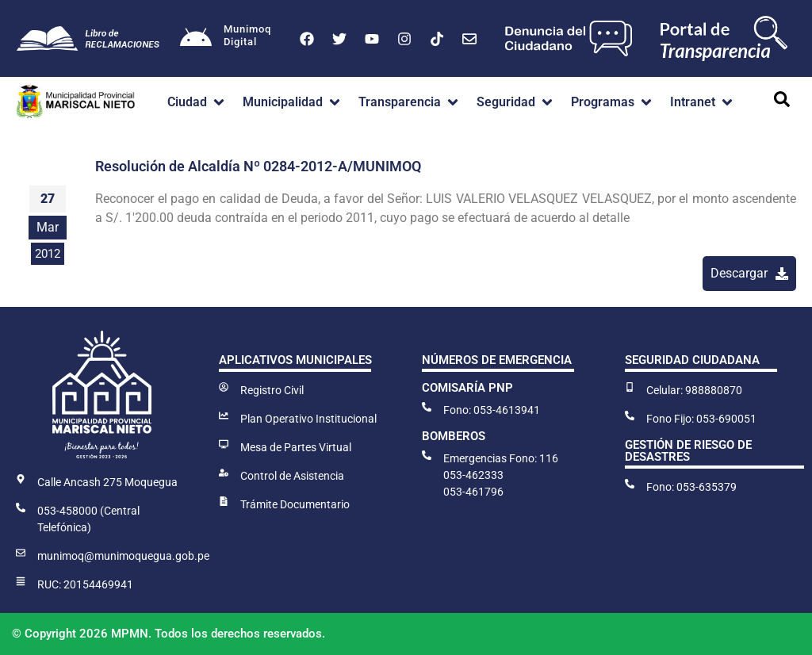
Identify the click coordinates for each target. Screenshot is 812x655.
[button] (197, 102)
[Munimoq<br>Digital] (196, 39)
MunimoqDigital (247, 35)
